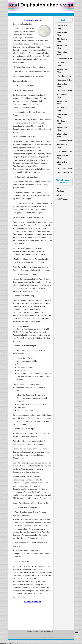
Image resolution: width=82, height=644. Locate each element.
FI (39, 638)
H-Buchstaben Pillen (62, 71)
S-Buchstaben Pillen (62, 135)
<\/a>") (15, 643)
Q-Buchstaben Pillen (62, 122)
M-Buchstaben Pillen (62, 96)
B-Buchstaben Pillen (62, 34)
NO (47, 638)
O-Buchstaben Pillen (62, 109)
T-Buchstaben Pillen (64, 141)
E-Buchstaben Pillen (62, 53)
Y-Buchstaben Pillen (64, 169)
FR (43, 638)
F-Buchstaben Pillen (64, 59)
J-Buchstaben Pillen (64, 80)
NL (51, 638)
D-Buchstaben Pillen (62, 47)
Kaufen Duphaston (32, 20)
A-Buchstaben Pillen (62, 27)
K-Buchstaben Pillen (62, 85)
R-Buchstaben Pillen (62, 129)
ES (32, 638)
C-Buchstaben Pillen (62, 40)
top (76, 632)
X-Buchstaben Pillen (62, 163)
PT (54, 638)
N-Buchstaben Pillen (62, 103)
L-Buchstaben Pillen (64, 91)
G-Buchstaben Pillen (62, 64)
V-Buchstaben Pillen (64, 151)
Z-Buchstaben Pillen (64, 173)
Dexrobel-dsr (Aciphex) (61, 190)
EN (36, 638)
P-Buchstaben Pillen (62, 116)
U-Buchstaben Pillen (62, 146)
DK (28, 638)
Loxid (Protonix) (62, 199)
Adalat (59, 195)
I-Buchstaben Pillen (64, 76)
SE (58, 638)
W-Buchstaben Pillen (62, 157)
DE (24, 638)
